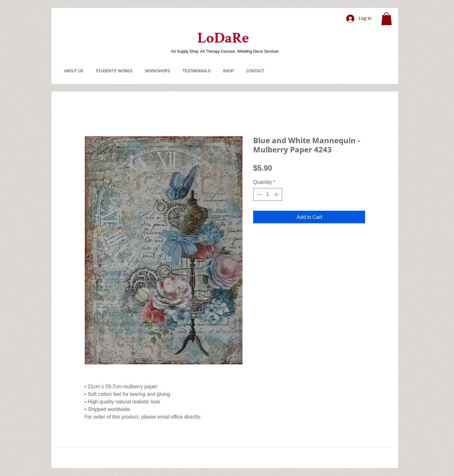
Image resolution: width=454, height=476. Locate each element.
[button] (387, 19)
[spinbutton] (268, 194)
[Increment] (277, 194)
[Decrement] (259, 194)
